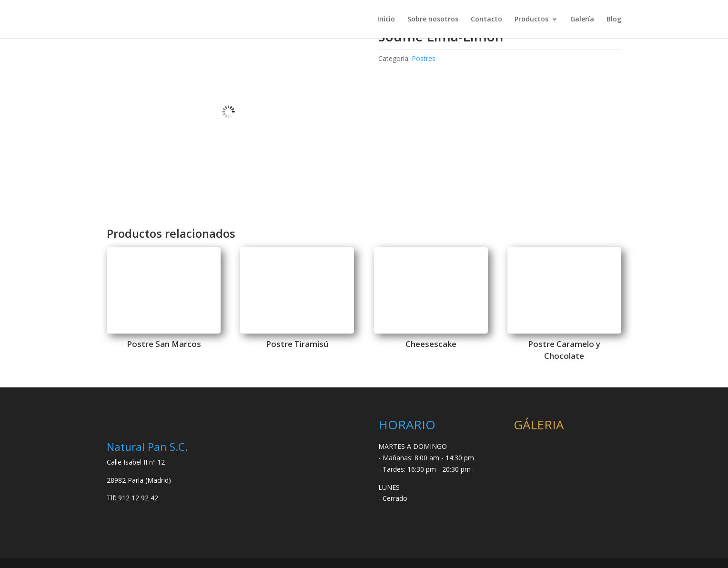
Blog (614, 20)
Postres (424, 58)
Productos (531, 20)
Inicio (386, 20)
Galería (582, 20)
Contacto (486, 20)
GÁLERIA (539, 425)
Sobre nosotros (433, 20)
